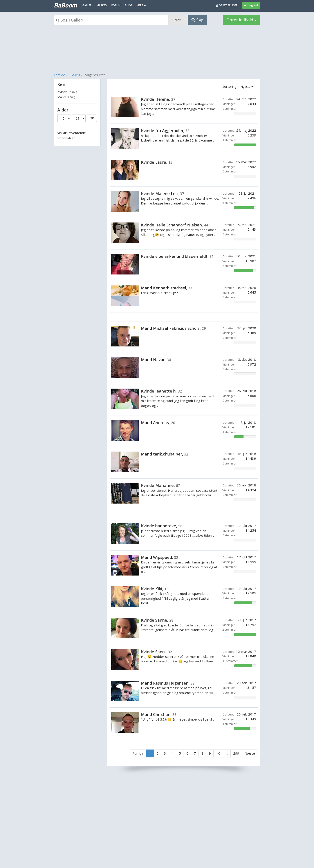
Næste (250, 753)
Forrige (138, 753)
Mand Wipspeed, (160, 557)
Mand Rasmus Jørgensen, (168, 683)
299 (236, 753)
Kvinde (67, 92)
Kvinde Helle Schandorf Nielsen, (174, 225)
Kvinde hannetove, (162, 526)
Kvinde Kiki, (155, 589)
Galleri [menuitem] (87, 5)
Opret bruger (227, 5)
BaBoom (65, 5)
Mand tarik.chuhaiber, (165, 454)
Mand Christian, (159, 714)
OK (92, 118)
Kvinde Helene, (158, 99)
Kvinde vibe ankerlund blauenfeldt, (177, 256)
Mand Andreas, (158, 423)
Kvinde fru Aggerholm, (165, 131)
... (227, 753)
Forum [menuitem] (116, 5)
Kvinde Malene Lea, (162, 194)
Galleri (75, 75)
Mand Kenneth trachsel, (167, 288)
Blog (129, 5)
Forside (60, 75)
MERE (141, 5)
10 (218, 753)
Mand (66, 97)
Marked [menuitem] (102, 5)
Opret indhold (241, 20)
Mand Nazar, (156, 360)
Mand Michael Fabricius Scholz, (173, 328)
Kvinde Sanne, (157, 620)
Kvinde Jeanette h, (161, 391)
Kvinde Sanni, (156, 652)
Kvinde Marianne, (160, 485)
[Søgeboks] (111, 20)
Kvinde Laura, (157, 162)
